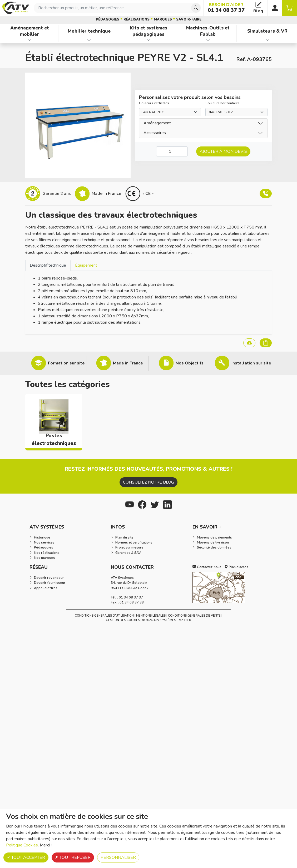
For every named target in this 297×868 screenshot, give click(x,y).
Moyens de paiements (214, 537)
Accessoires (155, 133)
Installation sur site (251, 363)
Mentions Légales (151, 616)
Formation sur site (66, 363)
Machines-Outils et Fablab (208, 31)
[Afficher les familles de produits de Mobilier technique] (89, 40)
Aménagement (157, 123)
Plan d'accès (236, 567)
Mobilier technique (89, 31)
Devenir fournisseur (50, 583)
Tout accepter (26, 857)
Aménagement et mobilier (30, 31)
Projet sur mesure (129, 547)
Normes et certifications (134, 542)
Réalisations (137, 19)
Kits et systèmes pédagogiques (148, 31)
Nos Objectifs (190, 363)
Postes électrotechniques (54, 440)
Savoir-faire (189, 19)
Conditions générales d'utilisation (104, 616)
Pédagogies (108, 19)
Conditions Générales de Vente (194, 616)
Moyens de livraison (213, 542)
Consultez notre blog (148, 482)
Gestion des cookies (123, 620)
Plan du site (124, 537)
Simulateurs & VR (267, 31)
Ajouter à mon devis (223, 151)
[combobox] (117, 8)
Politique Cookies (22, 845)
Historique (42, 537)
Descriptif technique (48, 265)
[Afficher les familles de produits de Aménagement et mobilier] (30, 40)
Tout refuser (73, 857)
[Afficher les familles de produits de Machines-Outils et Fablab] (208, 40)
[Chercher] (196, 8)
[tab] (48, 265)
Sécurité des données (214, 547)
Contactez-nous (207, 567)
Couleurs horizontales (222, 103)
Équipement (86, 265)
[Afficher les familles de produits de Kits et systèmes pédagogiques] (149, 40)
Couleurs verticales (154, 103)
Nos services (44, 542)
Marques (163, 19)
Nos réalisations (47, 553)
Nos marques (44, 558)
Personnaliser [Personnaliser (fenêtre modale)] (118, 857)
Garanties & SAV (128, 553)
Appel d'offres (46, 588)
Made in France (128, 363)
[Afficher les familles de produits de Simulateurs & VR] (267, 40)
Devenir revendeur (49, 578)
